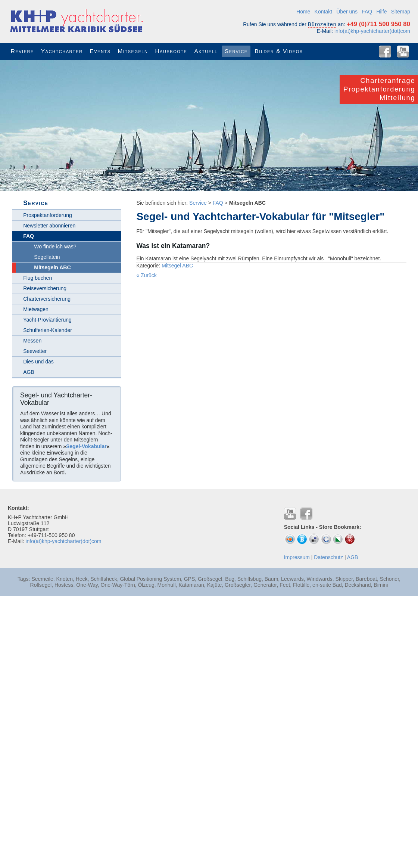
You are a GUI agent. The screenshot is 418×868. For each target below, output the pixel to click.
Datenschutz (328, 557)
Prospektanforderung (48, 215)
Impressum (297, 557)
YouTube (403, 52)
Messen (32, 341)
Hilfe (381, 12)
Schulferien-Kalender (48, 330)
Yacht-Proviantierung (47, 320)
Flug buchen (38, 278)
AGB (29, 372)
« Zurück (146, 275)
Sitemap (401, 12)
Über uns (347, 12)
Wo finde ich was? (55, 247)
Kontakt (323, 12)
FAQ (367, 12)
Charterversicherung (47, 299)
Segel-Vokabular (86, 446)
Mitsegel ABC (177, 266)
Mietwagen (36, 309)
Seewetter (35, 351)
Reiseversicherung (45, 288)
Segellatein (47, 257)
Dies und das (38, 362)
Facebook (385, 52)
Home (303, 12)
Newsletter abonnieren (49, 226)
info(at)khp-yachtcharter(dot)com (372, 31)
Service (198, 203)
